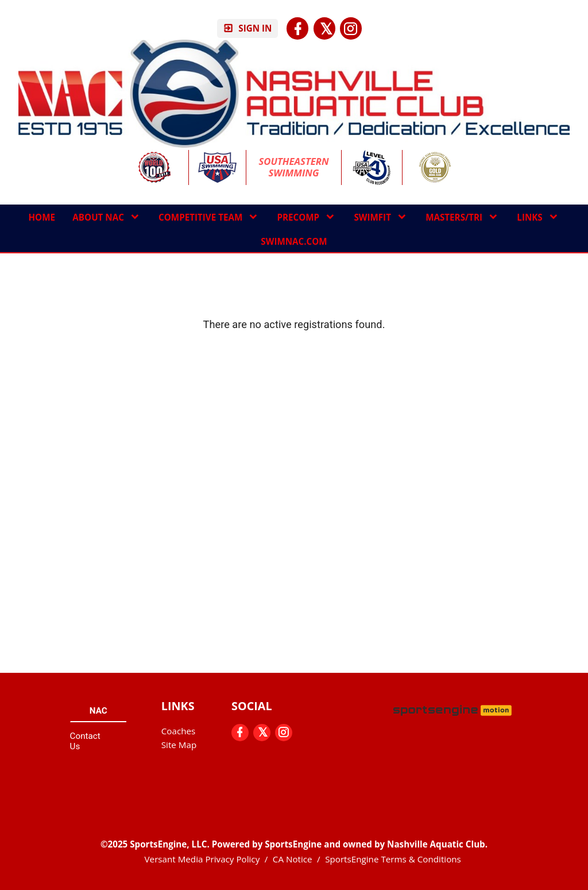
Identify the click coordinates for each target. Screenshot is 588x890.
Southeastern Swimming (295, 167)
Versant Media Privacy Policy (202, 859)
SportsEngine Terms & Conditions (393, 859)
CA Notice (293, 859)
